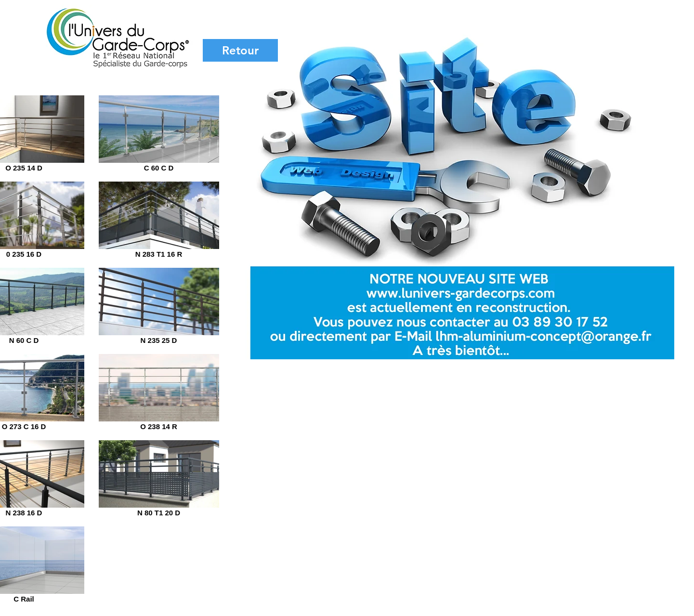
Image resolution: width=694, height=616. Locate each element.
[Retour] (240, 50)
